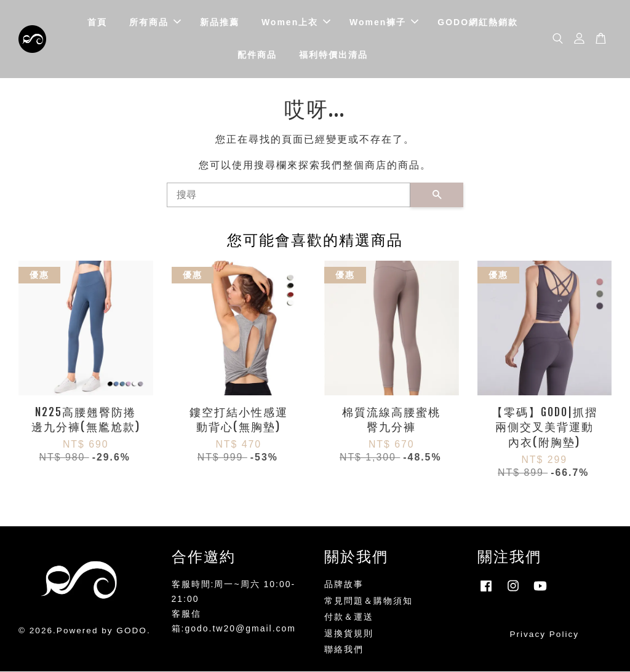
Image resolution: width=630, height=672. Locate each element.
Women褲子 (384, 22)
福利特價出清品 (333, 55)
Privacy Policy (544, 635)
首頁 (97, 22)
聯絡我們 (344, 650)
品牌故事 (344, 585)
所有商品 (155, 22)
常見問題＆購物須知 (369, 602)
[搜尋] (289, 196)
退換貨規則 (349, 634)
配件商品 (257, 55)
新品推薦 (220, 22)
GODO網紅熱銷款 (478, 22)
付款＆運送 (349, 618)
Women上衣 (296, 22)
